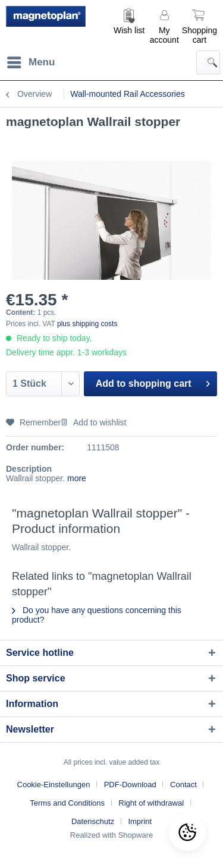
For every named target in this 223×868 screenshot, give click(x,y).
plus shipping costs (87, 324)
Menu (31, 60)
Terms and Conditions (67, 803)
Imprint (140, 821)
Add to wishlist (93, 422)
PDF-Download (130, 785)
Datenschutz (93, 821)
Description (29, 469)
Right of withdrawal (151, 803)
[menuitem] (129, 25)
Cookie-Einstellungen (54, 785)
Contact (183, 785)
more (76, 478)
